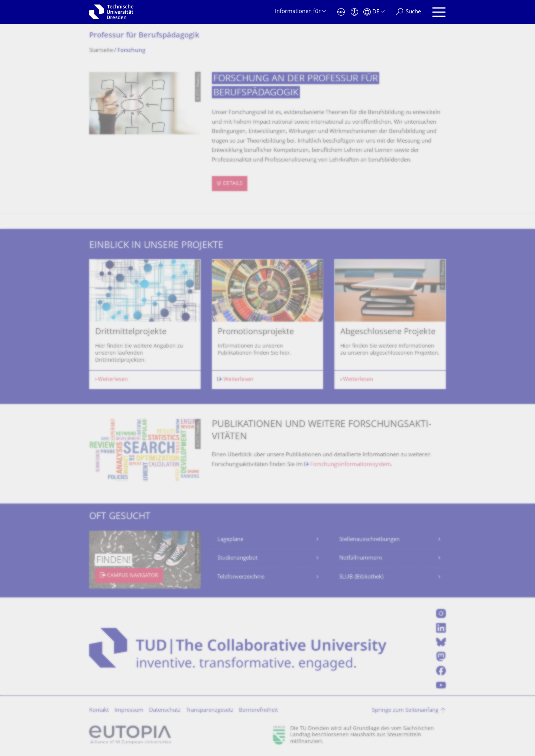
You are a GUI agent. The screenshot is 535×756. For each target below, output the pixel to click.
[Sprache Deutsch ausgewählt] (374, 12)
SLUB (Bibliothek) (361, 577)
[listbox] (267, 324)
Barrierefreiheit (258, 711)
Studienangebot (237, 558)
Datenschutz (165, 711)
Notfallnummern (361, 558)
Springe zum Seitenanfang (405, 711)
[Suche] (408, 12)
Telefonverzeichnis (241, 577)
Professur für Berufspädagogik (144, 36)
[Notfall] (341, 12)
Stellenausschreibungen (369, 540)
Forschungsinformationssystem (351, 465)
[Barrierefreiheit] (354, 12)
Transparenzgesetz (210, 711)
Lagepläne (230, 540)
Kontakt (99, 711)
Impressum (129, 711)
